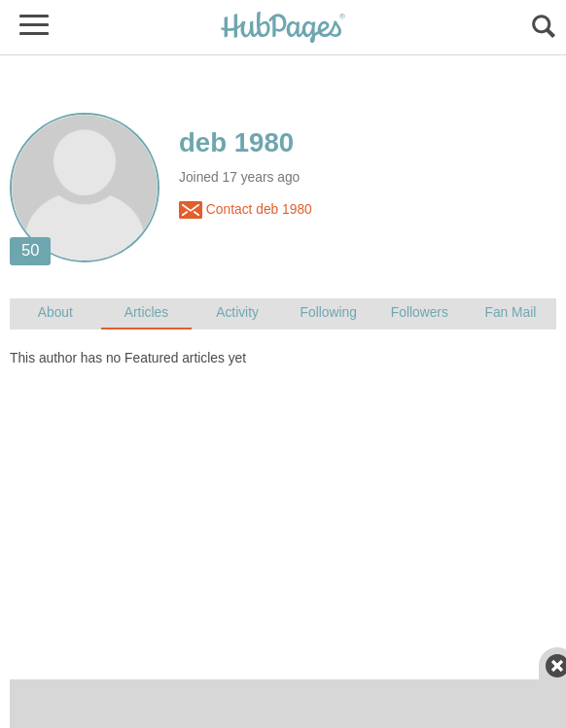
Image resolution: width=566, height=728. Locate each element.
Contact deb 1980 (246, 210)
